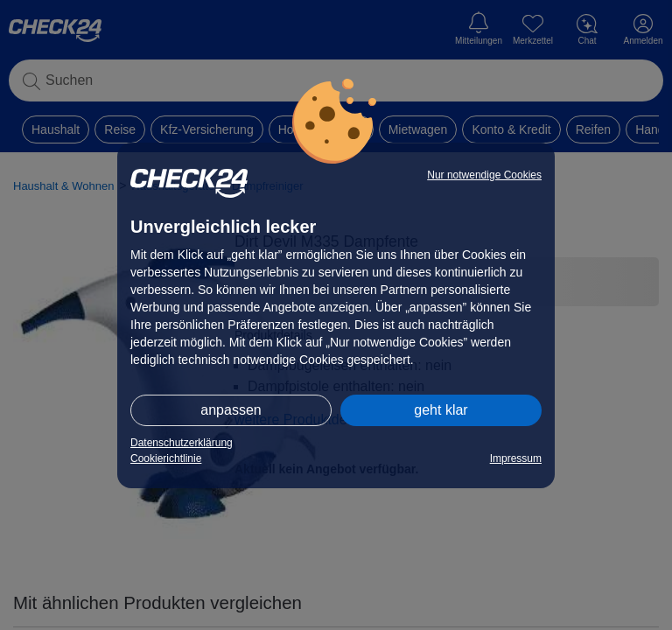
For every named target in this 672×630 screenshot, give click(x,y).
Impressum (516, 458)
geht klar (441, 410)
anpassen (231, 410)
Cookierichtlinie (166, 458)
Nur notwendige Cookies (484, 175)
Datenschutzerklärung (182, 443)
